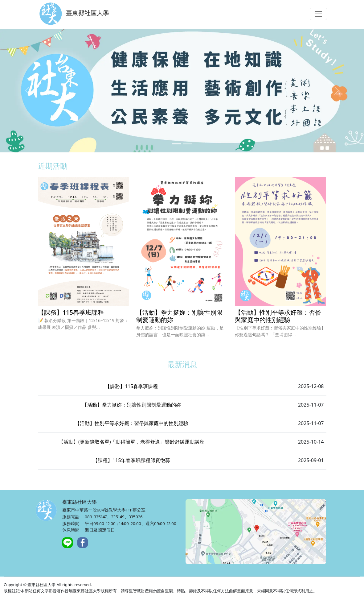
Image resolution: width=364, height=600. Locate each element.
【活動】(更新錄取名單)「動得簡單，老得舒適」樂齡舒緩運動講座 (132, 442)
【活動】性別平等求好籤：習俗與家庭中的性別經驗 (132, 423)
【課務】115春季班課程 (131, 386)
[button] (27, 91)
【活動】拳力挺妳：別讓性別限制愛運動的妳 (132, 405)
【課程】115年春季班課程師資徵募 (131, 460)
